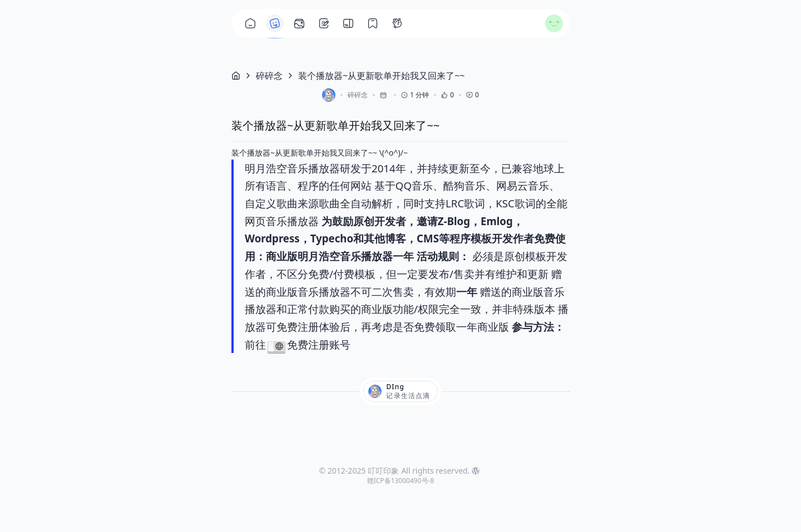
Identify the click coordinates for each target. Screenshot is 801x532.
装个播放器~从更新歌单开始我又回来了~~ (381, 76)
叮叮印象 (383, 471)
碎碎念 (269, 76)
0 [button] (448, 95)
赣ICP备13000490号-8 (401, 481)
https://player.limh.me (276, 347)
